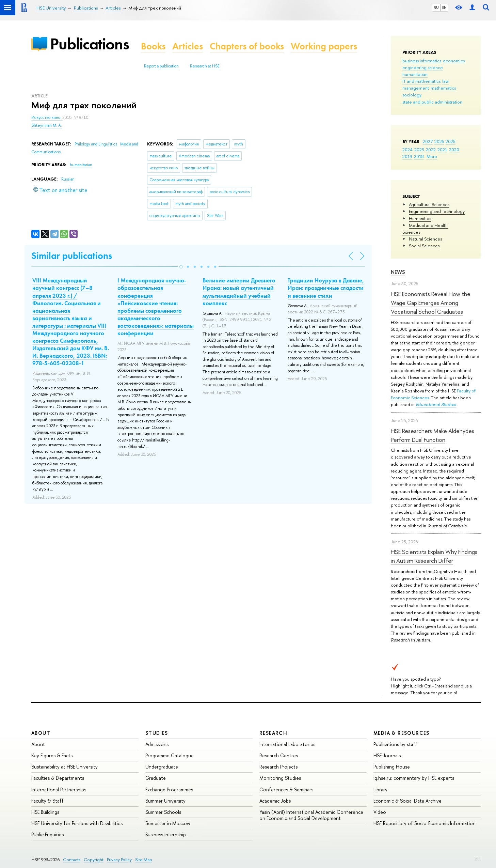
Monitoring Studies (280, 778)
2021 (442, 150)
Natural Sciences (425, 239)
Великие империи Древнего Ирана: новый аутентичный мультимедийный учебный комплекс (239, 292)
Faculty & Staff (47, 801)
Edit (478, 858)
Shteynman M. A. (47, 125)
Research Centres (279, 755)
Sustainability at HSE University (65, 767)
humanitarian (415, 74)
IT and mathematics (421, 81)
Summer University (165, 801)
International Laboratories (287, 744)
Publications (90, 44)
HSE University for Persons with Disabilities (77, 823)
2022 (431, 150)
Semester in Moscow (168, 823)
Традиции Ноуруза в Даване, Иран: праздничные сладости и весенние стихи (326, 288)
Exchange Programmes (169, 789)
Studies (157, 733)
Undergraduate (162, 767)
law (445, 81)
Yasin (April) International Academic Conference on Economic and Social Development (311, 815)
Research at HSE (205, 66)
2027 (428, 141)
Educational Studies (436, 405)
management (416, 88)
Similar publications (72, 256)
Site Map (144, 860)
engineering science (423, 67)
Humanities (420, 218)
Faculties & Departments (58, 778)
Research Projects (278, 767)
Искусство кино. (47, 118)
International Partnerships (59, 789)
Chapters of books (247, 46)
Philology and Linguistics (96, 144)
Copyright (94, 860)
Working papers (324, 46)
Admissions (157, 744)
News (398, 272)
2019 (407, 156)
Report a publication (161, 66)
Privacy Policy (119, 860)
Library (380, 789)
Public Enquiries (47, 834)
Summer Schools (163, 812)
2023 (419, 150)
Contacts (72, 860)
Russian (68, 179)
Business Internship (166, 834)
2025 (451, 141)
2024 (407, 150)
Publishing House (392, 767)
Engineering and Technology (437, 211)
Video (380, 812)
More (432, 156)
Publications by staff (395, 744)
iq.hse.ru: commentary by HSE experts (414, 778)
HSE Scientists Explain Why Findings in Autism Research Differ (434, 556)
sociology (412, 95)
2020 (454, 150)
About (41, 733)
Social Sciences (424, 246)
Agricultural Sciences (429, 204)
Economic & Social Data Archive (407, 801)
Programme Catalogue (170, 755)
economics (454, 61)
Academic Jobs (275, 801)
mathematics (443, 88)
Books (153, 46)
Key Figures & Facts (52, 755)
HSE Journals (387, 755)
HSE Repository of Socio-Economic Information (425, 823)
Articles (188, 46)
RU (436, 7)
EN (444, 7)
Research (273, 733)
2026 (439, 141)
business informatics (422, 61)
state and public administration (432, 102)
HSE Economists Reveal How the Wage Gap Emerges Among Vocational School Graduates (431, 303)
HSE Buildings (45, 812)
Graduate (156, 778)
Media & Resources (402, 733)
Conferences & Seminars (286, 789)
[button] (181, 267)
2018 (419, 156)
